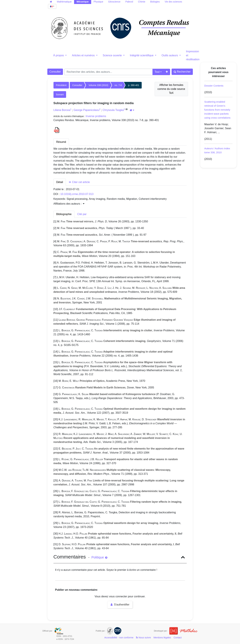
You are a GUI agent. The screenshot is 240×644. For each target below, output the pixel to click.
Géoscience (114, 2)
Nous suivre (143, 638)
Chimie (142, 2)
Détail (60, 182)
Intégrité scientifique (142, 55)
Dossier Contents (214, 86)
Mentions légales (162, 638)
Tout (157, 72)
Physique (98, 2)
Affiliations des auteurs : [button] (69, 204)
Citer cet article (79, 182)
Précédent (61, 85)
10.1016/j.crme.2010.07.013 (77, 194)
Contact (178, 638)
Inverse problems (96, 116)
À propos (59, 55)
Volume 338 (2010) (98, 85)
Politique (99, 557)
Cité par (82, 214)
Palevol (129, 2)
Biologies (155, 2)
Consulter (55, 72)
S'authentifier (120, 605)
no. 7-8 (118, 85)
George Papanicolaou (86, 110)
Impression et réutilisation (193, 55)
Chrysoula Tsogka (113, 110)
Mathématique (64, 2)
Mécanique (83, 2)
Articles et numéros (84, 55)
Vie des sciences (173, 2)
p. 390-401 (134, 85)
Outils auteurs (170, 55)
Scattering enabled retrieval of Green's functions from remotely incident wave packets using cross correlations (217, 110)
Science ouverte (113, 55)
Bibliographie (64, 214)
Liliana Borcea (62, 110)
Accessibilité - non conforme (119, 638)
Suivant (60, 94)
